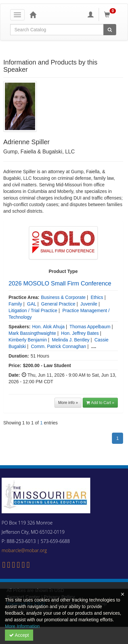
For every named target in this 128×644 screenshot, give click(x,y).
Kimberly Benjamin (28, 340)
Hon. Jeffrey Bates (80, 333)
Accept (19, 635)
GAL (32, 304)
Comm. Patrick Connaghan (58, 346)
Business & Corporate (63, 297)
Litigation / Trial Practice (33, 310)
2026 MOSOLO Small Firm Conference (60, 283)
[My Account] (91, 14)
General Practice (58, 304)
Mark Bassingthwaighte (32, 333)
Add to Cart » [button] (100, 403)
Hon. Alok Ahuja (48, 327)
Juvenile (89, 304)
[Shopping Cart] (111, 14)
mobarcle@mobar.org (24, 550)
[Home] (33, 14)
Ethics (97, 297)
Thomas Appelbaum (90, 327)
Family (15, 304)
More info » (68, 403)
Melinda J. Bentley (71, 340)
